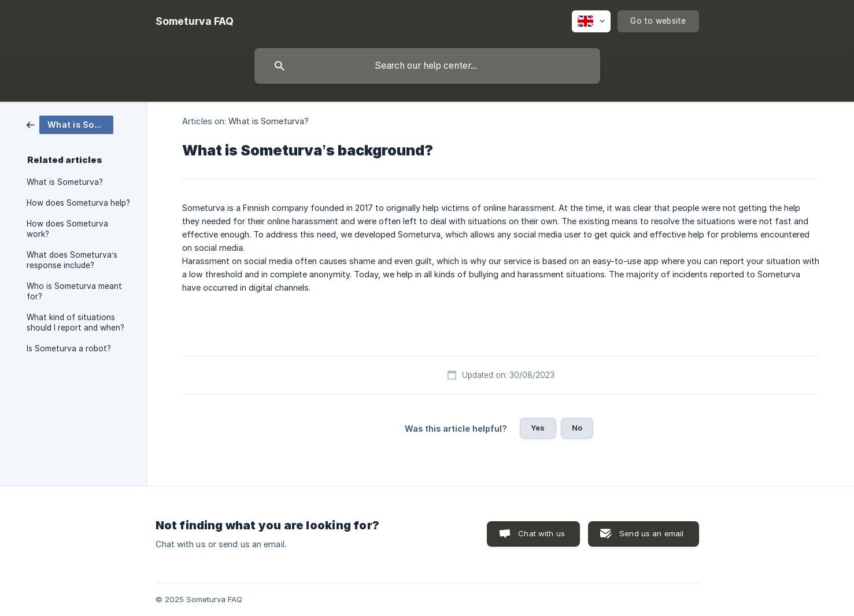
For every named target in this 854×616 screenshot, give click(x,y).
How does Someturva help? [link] (78, 203)
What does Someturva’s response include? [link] (72, 260)
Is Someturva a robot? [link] (69, 348)
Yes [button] (538, 428)
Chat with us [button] (541, 533)
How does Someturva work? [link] (67, 229)
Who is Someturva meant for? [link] (74, 291)
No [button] (577, 428)
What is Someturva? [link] (65, 182)
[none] (195, 21)
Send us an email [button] (651, 533)
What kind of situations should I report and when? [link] (75, 322)
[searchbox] (427, 66)
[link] (70, 124)
